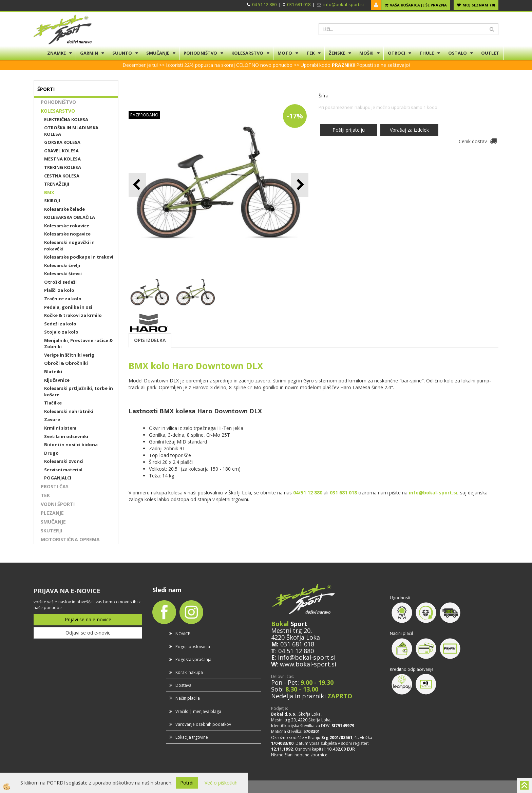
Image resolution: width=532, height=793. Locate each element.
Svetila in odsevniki (66, 436)
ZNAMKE (56, 53)
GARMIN (89, 53)
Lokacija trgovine (192, 737)
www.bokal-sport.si (308, 664)
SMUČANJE (158, 53)
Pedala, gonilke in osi (68, 307)
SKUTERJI (51, 531)
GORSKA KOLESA (62, 142)
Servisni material (63, 470)
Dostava (183, 685)
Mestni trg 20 (291, 630)
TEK (310, 53)
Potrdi (187, 783)
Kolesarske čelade (64, 209)
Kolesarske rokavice (67, 226)
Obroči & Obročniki (66, 363)
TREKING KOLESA (63, 167)
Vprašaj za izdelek (409, 130)
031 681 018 (299, 4)
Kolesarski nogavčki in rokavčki (69, 246)
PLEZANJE (52, 513)
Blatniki (53, 372)
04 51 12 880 (264, 4)
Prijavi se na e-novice (88, 619)
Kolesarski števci (63, 273)
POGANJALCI (58, 478)
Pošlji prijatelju (349, 130)
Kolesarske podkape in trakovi (79, 257)
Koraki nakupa (189, 672)
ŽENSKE (337, 53)
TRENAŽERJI (57, 184)
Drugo (51, 453)
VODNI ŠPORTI (58, 504)
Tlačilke (53, 403)
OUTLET (490, 53)
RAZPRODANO (144, 115)
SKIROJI (52, 201)
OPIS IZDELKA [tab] (150, 340)
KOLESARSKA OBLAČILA (70, 217)
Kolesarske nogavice (67, 234)
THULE (427, 53)
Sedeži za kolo (60, 324)
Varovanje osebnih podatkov (203, 724)
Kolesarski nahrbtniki (69, 411)
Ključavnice (57, 380)
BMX (49, 192)
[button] (300, 185)
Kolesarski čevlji (62, 265)
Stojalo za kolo (61, 332)
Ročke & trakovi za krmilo (73, 315)
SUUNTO (122, 53)
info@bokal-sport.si (344, 4)
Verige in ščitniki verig (69, 355)
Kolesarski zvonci (64, 461)
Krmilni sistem (60, 428)
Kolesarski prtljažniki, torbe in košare (79, 391)
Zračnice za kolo (63, 299)
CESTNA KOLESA (62, 176)
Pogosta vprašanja (193, 659)
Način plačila (188, 698)
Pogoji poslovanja (193, 647)
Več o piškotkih (221, 783)
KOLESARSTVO (247, 53)
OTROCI (396, 53)
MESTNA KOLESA (62, 159)
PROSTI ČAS (55, 486)
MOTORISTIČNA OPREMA (70, 539)
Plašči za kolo (59, 290)
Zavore (52, 419)
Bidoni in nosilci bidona (71, 445)
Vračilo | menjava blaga (198, 711)
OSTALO (458, 53)
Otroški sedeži (60, 282)
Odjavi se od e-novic (88, 633)
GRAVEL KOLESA (61, 151)
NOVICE (183, 634)
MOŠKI (366, 53)
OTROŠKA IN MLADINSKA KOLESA (71, 131)
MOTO (285, 53)
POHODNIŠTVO (200, 53)
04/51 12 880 (308, 493)
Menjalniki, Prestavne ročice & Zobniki (78, 344)
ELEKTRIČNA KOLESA (66, 119)
